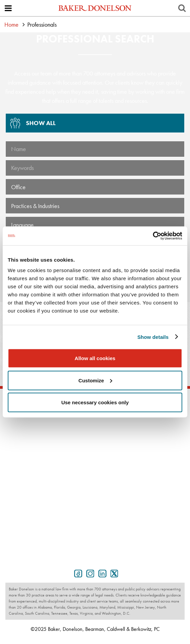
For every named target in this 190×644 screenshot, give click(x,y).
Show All (31, 125)
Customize (95, 380)
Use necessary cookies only (95, 402)
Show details (153, 337)
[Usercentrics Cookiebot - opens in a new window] (153, 236)
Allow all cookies (95, 358)
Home (11, 24)
